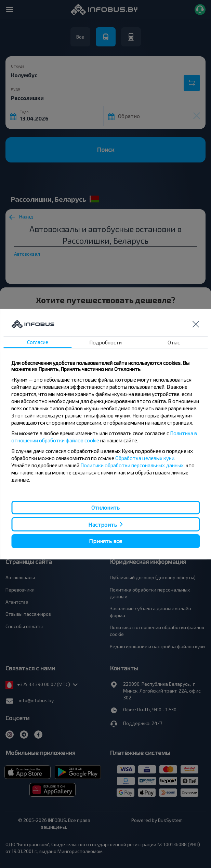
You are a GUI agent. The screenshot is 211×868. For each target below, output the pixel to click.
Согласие (38, 342)
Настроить (103, 524)
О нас (174, 342)
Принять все (105, 541)
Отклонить (105, 507)
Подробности (105, 342)
